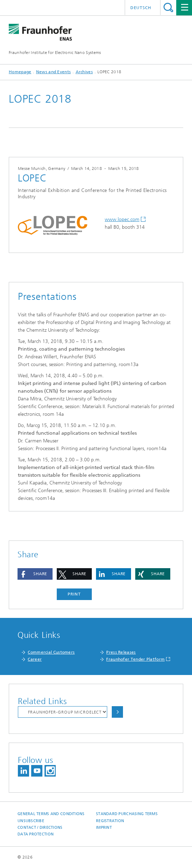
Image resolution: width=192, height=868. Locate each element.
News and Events (54, 72)
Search (168, 8)
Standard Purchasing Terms (127, 814)
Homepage (20, 72)
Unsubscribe (31, 821)
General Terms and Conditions (51, 814)
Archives (84, 72)
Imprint (104, 828)
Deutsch (141, 8)
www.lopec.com (122, 219)
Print (74, 594)
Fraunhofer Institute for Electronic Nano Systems (55, 53)
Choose (117, 712)
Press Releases (121, 652)
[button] (35, 574)
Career (35, 659)
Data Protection (36, 834)
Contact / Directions (40, 828)
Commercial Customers (51, 652)
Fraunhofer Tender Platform (135, 659)
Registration (110, 821)
